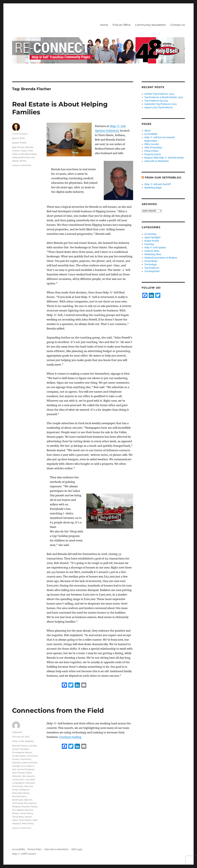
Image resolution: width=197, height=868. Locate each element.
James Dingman (26, 769)
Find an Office (122, 25)
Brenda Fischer (20, 746)
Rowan (16, 813)
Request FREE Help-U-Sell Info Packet (164, 158)
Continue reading (70, 737)
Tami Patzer (25, 820)
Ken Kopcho (28, 776)
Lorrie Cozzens (20, 134)
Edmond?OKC (30, 763)
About (147, 131)
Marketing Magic (153, 188)
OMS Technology (153, 148)
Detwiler (17, 763)
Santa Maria (27, 813)
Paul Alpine (30, 803)
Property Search (153, 154)
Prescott (26, 806)
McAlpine (24, 790)
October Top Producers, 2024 (159, 94)
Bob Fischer (18, 147)
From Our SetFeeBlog (163, 178)
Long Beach (18, 783)
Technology (151, 265)
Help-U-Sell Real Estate (24, 154)
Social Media (151, 261)
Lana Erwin (18, 779)
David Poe (26, 759)
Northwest (18, 800)
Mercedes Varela (21, 793)
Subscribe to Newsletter (157, 161)
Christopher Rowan (22, 752)
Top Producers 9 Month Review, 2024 (164, 97)
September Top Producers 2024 (161, 104)
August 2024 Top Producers (159, 107)
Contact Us (178, 25)
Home (104, 25)
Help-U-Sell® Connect (24, 854)
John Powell (19, 773)
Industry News (152, 251)
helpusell (17, 732)
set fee (23, 161)
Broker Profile (19, 143)
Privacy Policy (151, 151)
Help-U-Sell (27, 151)
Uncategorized (152, 271)
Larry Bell (30, 779)
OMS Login (77, 849)
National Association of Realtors (161, 258)
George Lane (19, 766)
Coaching (149, 244)
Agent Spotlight (152, 237)
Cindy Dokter (19, 756)
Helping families (21, 157)
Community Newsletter (150, 25)
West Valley (28, 823)
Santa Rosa (18, 817)
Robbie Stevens (25, 810)
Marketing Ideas (153, 254)
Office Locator (152, 144)
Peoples (16, 806)
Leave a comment (22, 165)
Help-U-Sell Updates (23, 741)
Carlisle (33, 746)
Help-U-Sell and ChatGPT (158, 184)
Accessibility (151, 134)
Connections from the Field (58, 710)
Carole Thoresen (21, 749)
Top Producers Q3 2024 (156, 101)
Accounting (150, 234)
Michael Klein (19, 796)
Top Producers (152, 268)
